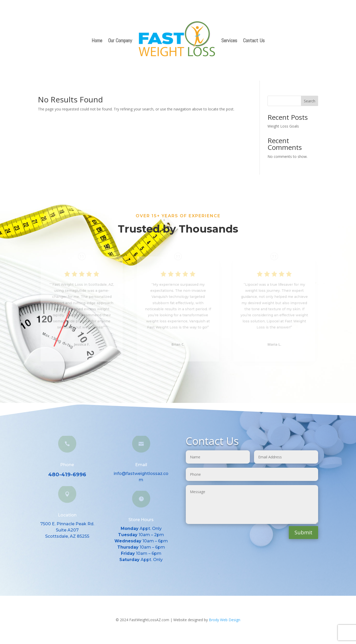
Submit (303, 532)
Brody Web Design (225, 620)
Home (97, 40)
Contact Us (254, 40)
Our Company (120, 40)
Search (310, 101)
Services (229, 40)
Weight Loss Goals (283, 126)
